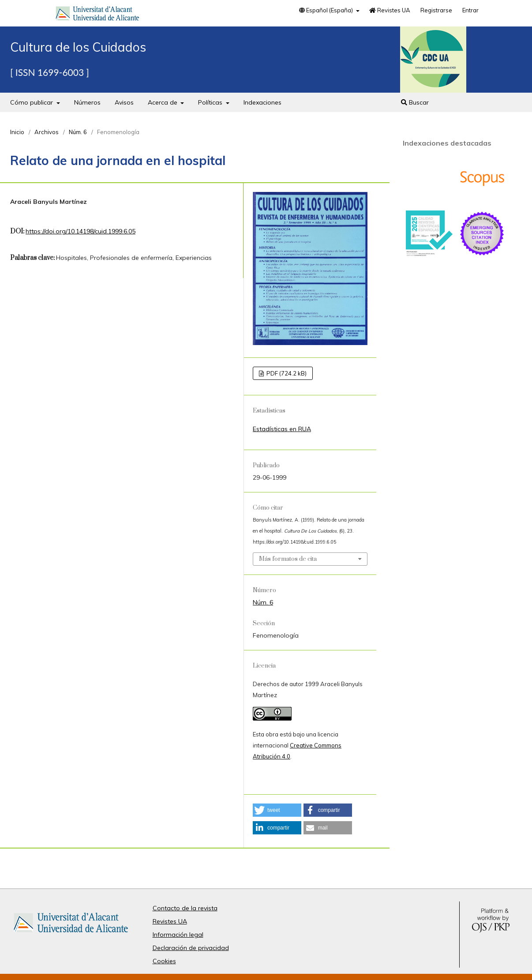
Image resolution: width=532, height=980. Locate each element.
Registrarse (436, 10)
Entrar (470, 10)
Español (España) (327, 10)
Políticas (211, 102)
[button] (277, 810)
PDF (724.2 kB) (286, 373)
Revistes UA (390, 10)
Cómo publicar (32, 102)
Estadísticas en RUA (282, 429)
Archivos (47, 132)
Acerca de (163, 102)
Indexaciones (262, 102)
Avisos (124, 102)
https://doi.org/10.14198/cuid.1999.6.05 (81, 231)
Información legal (178, 935)
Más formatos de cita (288, 559)
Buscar (415, 102)
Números (87, 102)
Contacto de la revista (185, 908)
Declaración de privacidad (191, 948)
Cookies (164, 961)
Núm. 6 (78, 132)
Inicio (17, 132)
